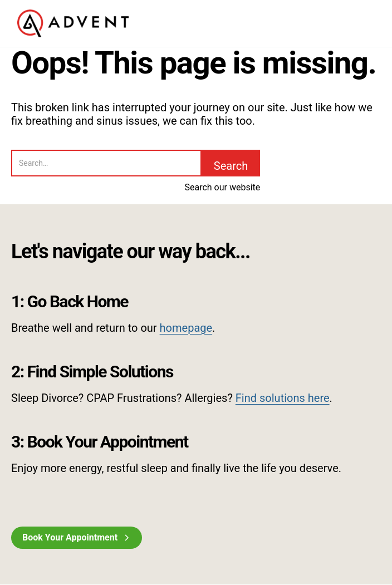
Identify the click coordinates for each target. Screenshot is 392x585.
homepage (186, 328)
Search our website (222, 187)
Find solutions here (283, 398)
